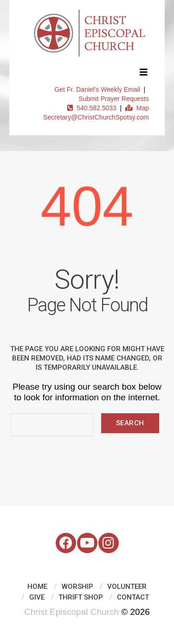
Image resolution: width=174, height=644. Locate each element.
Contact (133, 597)
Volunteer (127, 587)
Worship (77, 587)
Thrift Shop (81, 597)
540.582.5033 (92, 108)
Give (37, 597)
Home (37, 587)
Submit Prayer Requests (114, 99)
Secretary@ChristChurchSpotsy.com (96, 117)
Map (137, 108)
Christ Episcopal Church (71, 612)
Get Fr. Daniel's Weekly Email (97, 89)
